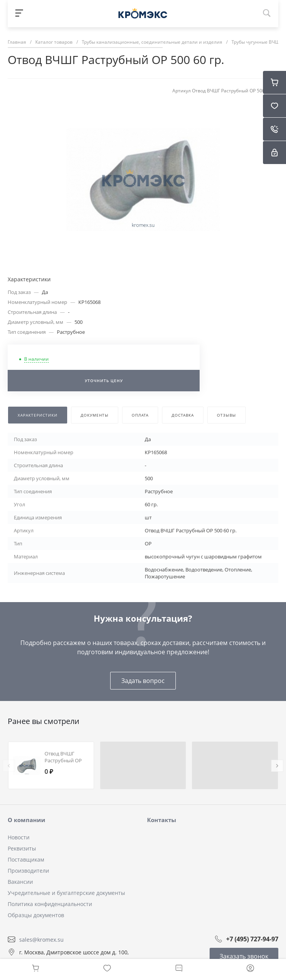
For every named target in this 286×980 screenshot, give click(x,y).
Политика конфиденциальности (50, 904)
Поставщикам (26, 859)
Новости (19, 837)
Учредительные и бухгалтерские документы (66, 893)
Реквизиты (22, 848)
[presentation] (9, 766)
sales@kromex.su (41, 939)
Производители (28, 871)
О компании (26, 820)
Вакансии (20, 882)
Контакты (162, 820)
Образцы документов (36, 915)
